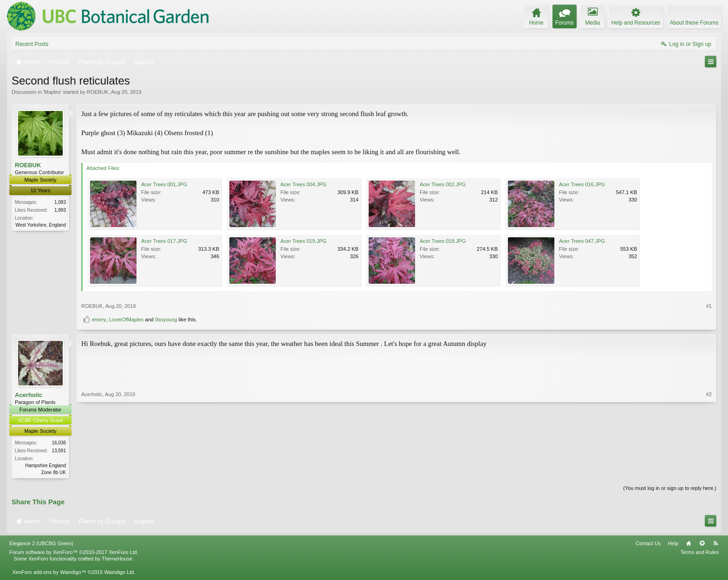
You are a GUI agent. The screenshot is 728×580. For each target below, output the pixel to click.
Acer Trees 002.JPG (443, 184)
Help (673, 544)
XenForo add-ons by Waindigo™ (49, 573)
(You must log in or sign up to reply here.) (670, 489)
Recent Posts (32, 44)
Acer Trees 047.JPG (582, 241)
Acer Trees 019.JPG (303, 241)
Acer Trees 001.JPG (164, 184)
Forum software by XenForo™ (74, 553)
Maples (52, 92)
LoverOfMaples (127, 319)
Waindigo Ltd (119, 573)
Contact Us (648, 544)
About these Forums (694, 23)
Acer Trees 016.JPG (582, 184)
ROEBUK (97, 92)
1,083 (60, 202)
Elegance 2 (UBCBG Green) (41, 544)
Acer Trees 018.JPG (443, 241)
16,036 (59, 443)
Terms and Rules (699, 553)
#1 (709, 306)
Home (689, 544)
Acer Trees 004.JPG (303, 184)
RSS (715, 544)
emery (99, 319)
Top (702, 544)
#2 (709, 471)
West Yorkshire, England (41, 225)
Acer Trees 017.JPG (164, 241)
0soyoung (166, 319)
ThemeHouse (117, 560)
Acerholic (29, 395)
